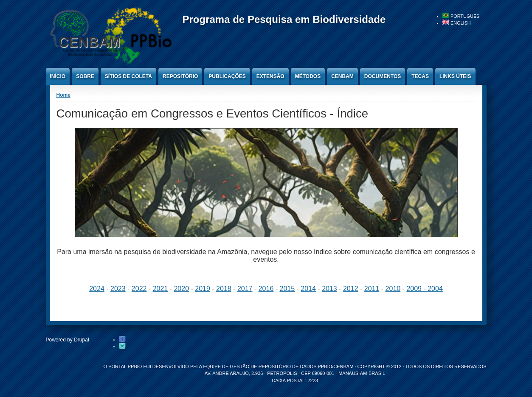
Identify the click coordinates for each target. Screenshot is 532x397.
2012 (351, 289)
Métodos (308, 76)
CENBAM (342, 76)
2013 (329, 289)
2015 (287, 289)
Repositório (180, 76)
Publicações (227, 76)
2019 (203, 289)
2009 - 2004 (424, 289)
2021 (160, 289)
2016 (266, 289)
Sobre (85, 76)
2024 (97, 289)
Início (58, 76)
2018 (224, 289)
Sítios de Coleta (128, 76)
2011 (372, 289)
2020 (181, 289)
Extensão (270, 76)
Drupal (81, 340)
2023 (118, 289)
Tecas (420, 76)
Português (461, 16)
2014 (308, 289)
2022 (139, 289)
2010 (393, 289)
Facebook (122, 339)
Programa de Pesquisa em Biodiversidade (284, 19)
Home (63, 95)
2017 (245, 289)
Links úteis (455, 76)
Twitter (122, 346)
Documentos (383, 76)
